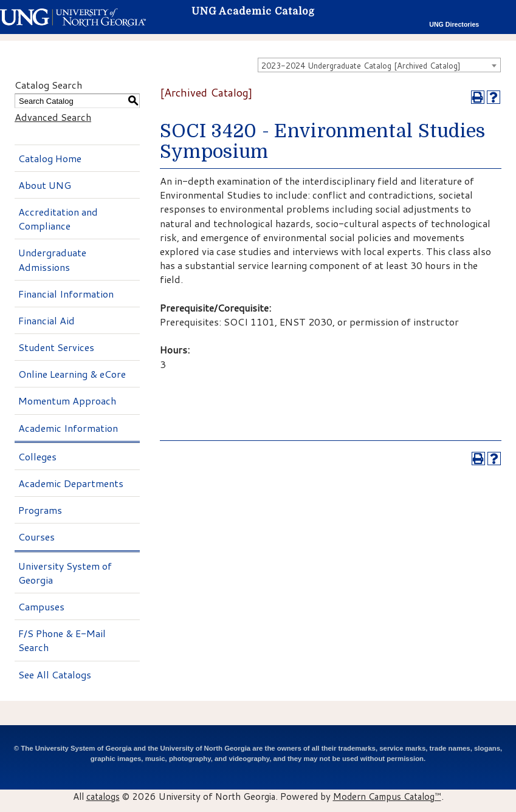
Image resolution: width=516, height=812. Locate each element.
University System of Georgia (65, 573)
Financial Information (66, 294)
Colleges (37, 456)
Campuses (41, 606)
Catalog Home (50, 158)
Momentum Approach (67, 401)
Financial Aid (46, 320)
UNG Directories (454, 24)
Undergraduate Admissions (52, 259)
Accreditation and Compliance (58, 219)
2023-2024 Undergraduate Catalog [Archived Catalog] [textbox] (361, 66)
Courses (36, 537)
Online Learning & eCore (72, 374)
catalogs (103, 796)
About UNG (45, 185)
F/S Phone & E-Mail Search (62, 640)
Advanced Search (53, 117)
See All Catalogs (55, 674)
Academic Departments (71, 483)
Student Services (56, 347)
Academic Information (68, 428)
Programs (40, 510)
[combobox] (379, 65)
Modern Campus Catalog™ (387, 796)
